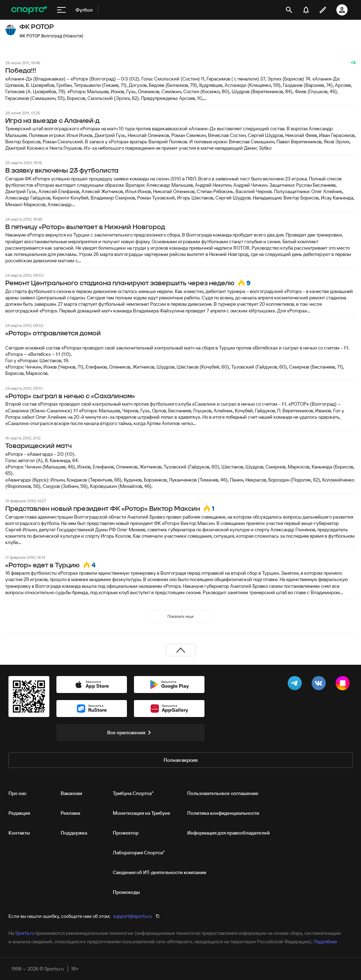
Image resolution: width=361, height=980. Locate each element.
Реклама (70, 813)
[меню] (61, 10)
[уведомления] (306, 10)
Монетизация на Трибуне (142, 813)
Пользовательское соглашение (223, 793)
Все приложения (130, 733)
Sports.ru (25, 933)
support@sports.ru (133, 916)
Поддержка (74, 833)
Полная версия (180, 760)
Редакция (19, 813)
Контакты (19, 833)
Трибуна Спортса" (133, 793)
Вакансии (71, 793)
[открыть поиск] (289, 10)
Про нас (17, 793)
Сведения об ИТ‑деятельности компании (160, 872)
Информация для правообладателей (228, 833)
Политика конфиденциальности (223, 813)
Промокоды (126, 892)
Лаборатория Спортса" (139, 853)
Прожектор (126, 833)
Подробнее (325, 942)
